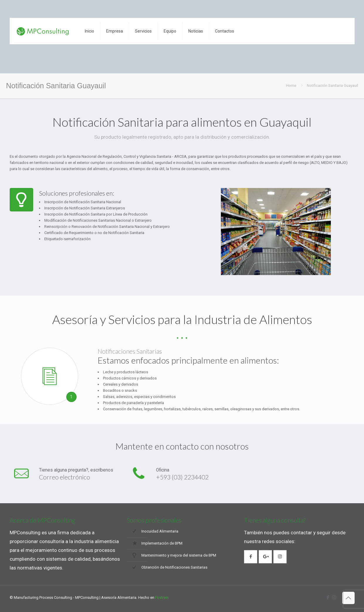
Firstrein (162, 597)
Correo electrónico (65, 477)
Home (291, 85)
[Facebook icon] (328, 597)
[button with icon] (251, 557)
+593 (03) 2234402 (182, 477)
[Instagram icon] (334, 597)
